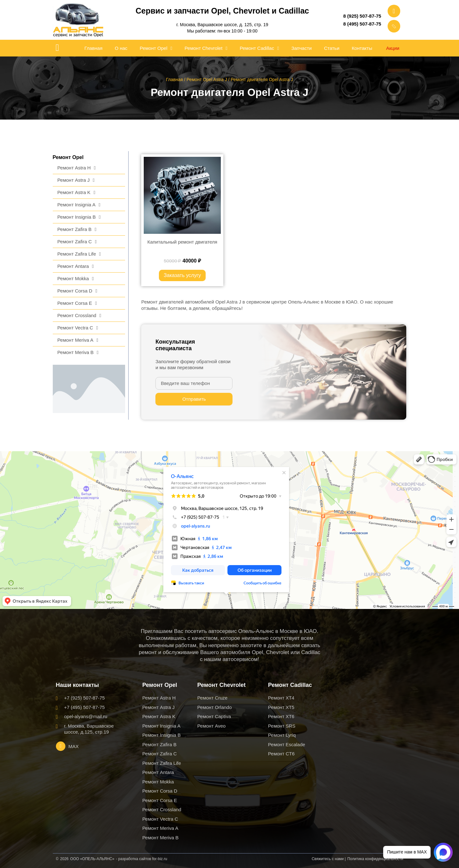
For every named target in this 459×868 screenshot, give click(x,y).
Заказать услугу (182, 275)
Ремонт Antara (76, 266)
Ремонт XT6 (281, 716)
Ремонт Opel (156, 48)
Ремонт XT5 (281, 707)
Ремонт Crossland (79, 316)
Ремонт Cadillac (260, 48)
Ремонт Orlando (215, 707)
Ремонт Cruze (213, 698)
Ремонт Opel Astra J (207, 80)
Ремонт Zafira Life (79, 254)
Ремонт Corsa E (77, 303)
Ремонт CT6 (281, 754)
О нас (121, 48)
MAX (74, 746)
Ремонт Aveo (212, 726)
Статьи (332, 48)
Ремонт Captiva (214, 716)
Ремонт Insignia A (79, 205)
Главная (93, 48)
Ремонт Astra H (77, 168)
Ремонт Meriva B (78, 353)
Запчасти (301, 48)
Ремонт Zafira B (77, 230)
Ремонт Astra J (76, 180)
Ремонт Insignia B (79, 217)
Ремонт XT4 (281, 698)
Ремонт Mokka (76, 279)
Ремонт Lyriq (282, 735)
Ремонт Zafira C (77, 242)
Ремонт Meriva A (78, 340)
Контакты (362, 48)
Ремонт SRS (282, 726)
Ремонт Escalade (287, 744)
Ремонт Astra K (76, 193)
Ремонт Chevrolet (206, 48)
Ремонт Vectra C (78, 328)
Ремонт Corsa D (77, 291)
